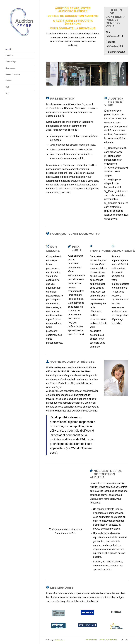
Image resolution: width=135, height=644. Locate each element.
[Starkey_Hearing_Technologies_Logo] (116, 626)
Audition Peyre (60, 640)
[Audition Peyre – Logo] (20, 22)
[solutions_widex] (58, 613)
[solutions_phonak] (116, 612)
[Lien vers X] (122, 639)
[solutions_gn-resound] (87, 625)
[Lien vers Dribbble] (126, 639)
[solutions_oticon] (58, 626)
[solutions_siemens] (87, 613)
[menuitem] (20, 49)
